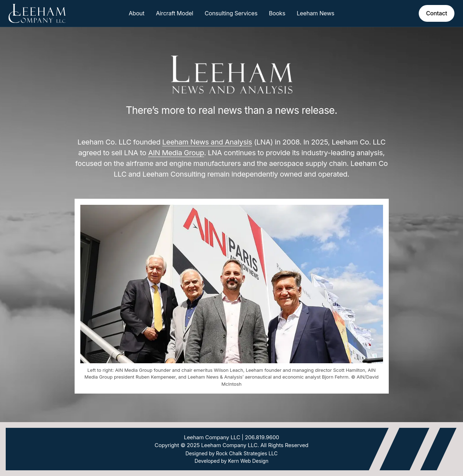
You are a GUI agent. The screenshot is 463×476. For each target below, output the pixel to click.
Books (277, 13)
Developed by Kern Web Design (232, 461)
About (136, 13)
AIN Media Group (176, 153)
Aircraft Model (175, 13)
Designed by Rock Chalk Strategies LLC (231, 453)
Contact (436, 13)
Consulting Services (231, 13)
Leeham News (315, 13)
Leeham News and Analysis (207, 142)
